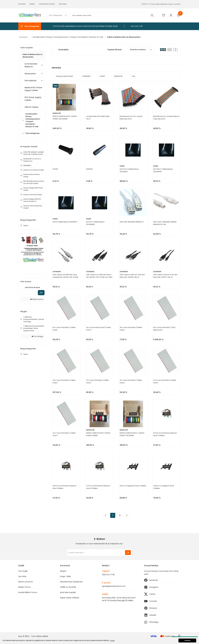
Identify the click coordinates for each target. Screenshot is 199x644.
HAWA (122, 166)
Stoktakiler (63, 50)
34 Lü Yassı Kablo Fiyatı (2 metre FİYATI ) (99, 328)
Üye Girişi (22, 576)
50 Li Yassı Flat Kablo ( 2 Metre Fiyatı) (64, 328)
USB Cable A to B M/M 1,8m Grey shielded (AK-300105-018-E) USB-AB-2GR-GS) (66, 276)
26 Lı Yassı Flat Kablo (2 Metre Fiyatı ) (131, 328)
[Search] (101, 15)
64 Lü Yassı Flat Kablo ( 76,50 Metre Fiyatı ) (165, 328)
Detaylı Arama (37, 299)
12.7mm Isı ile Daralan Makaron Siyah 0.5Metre (98, 487)
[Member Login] (171, 15)
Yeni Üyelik (23, 571)
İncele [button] (112, 641)
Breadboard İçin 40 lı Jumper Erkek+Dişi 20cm (131, 117)
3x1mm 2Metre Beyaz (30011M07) (65, 222)
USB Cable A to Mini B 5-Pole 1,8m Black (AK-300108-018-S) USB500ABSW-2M (133, 276)
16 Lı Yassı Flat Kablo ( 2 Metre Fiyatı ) (131, 381)
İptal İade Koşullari (68, 592)
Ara (41, 293)
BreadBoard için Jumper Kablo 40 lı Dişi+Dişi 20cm (165, 117)
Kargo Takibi (65, 576)
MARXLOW (57, 113)
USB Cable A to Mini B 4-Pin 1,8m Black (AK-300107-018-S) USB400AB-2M (166, 276)
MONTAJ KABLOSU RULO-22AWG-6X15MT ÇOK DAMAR (65, 117)
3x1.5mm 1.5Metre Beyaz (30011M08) (96, 223)
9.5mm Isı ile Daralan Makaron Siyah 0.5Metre (165, 434)
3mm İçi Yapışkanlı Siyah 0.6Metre (130, 487)
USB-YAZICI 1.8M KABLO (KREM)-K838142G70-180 (165, 223)
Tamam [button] (187, 641)
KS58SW (90, 169)
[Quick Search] (28, 292)
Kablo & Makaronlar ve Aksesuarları (124, 37)
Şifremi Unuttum (26, 582)
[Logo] (30, 15)
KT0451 (56, 169)
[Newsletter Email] (99, 553)
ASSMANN (57, 271)
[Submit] (128, 553)
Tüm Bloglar (38, 336)
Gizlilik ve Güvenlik (68, 587)
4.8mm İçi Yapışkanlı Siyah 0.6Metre (164, 487)
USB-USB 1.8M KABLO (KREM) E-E (132, 222)
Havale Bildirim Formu (28, 592)
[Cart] (178, 15)
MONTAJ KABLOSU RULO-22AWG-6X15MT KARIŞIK (99, 434)
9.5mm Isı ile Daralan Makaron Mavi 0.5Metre (65, 487)
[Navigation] (30, 26)
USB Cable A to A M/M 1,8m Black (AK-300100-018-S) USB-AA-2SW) (99, 276)
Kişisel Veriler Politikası (70, 598)
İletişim (63, 571)
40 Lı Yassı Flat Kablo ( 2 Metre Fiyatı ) (64, 381)
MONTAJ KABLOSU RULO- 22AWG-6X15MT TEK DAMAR (133, 434)
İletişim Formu (24, 587)
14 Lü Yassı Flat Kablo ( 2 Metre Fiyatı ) (165, 381)
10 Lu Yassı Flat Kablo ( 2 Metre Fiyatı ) (64, 434)
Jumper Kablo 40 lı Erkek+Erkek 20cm (98, 117)
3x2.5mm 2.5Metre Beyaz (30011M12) (129, 170)
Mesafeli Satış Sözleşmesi (71, 582)
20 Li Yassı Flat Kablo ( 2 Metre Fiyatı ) (98, 381)
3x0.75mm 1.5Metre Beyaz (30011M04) (163, 170)
